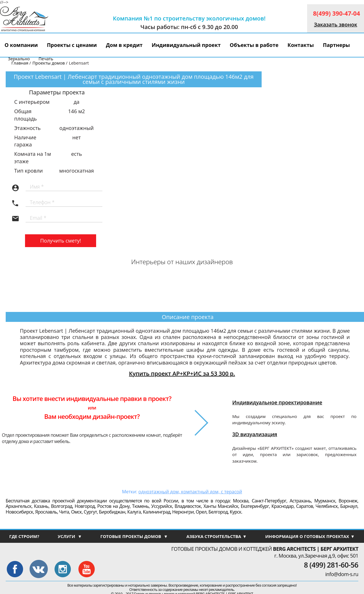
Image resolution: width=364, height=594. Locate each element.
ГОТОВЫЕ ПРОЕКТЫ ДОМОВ (134, 536)
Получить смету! (61, 241)
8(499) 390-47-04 (337, 13)
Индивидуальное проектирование (277, 402)
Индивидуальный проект (186, 45)
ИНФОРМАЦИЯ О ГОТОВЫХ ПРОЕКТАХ (310, 536)
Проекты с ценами (72, 45)
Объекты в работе (254, 45)
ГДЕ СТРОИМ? (24, 536)
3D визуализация (255, 434)
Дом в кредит (124, 45)
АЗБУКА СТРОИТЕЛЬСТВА (216, 536)
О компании (21, 45)
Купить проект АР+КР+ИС (182, 373)
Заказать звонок (336, 24)
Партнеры (336, 45)
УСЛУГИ (70, 536)
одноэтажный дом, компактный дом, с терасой (190, 492)
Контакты (301, 45)
